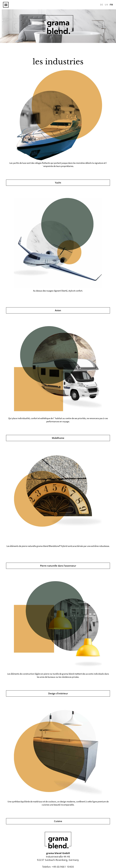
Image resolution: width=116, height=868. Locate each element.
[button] (6, 5)
